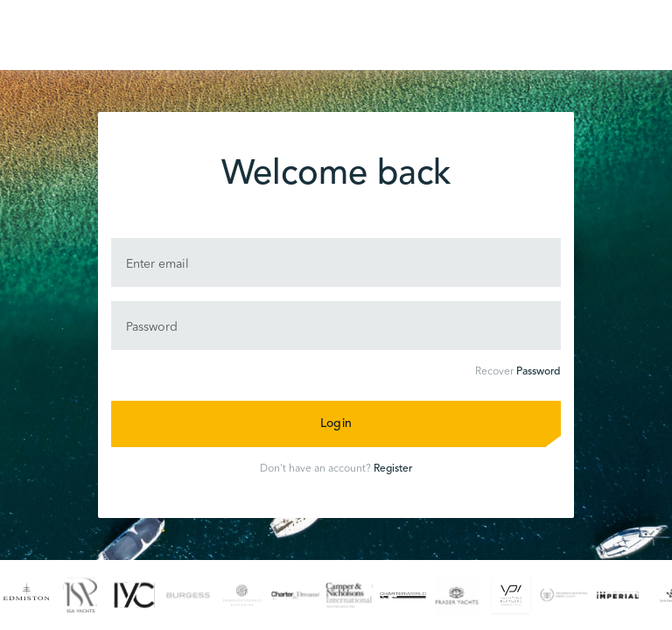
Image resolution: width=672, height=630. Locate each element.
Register (393, 469)
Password (538, 372)
